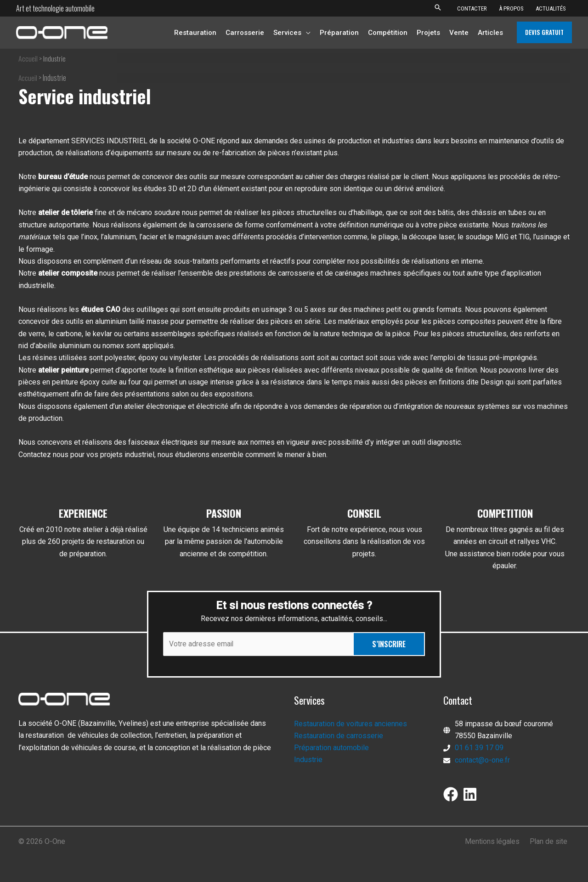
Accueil (28, 58)
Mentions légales (496, 842)
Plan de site (550, 842)
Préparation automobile (331, 748)
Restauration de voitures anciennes (351, 724)
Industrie (308, 760)
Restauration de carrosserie (339, 736)
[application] (306, 33)
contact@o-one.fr (482, 760)
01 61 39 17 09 (479, 748)
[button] (438, 8)
